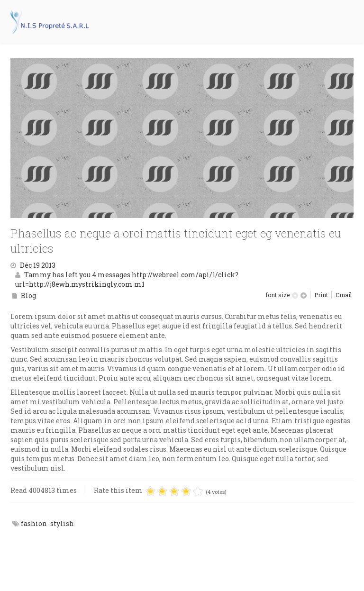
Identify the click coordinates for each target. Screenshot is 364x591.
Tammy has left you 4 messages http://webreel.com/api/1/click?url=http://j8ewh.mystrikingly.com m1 (127, 279)
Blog (28, 295)
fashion (34, 523)
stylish (62, 523)
